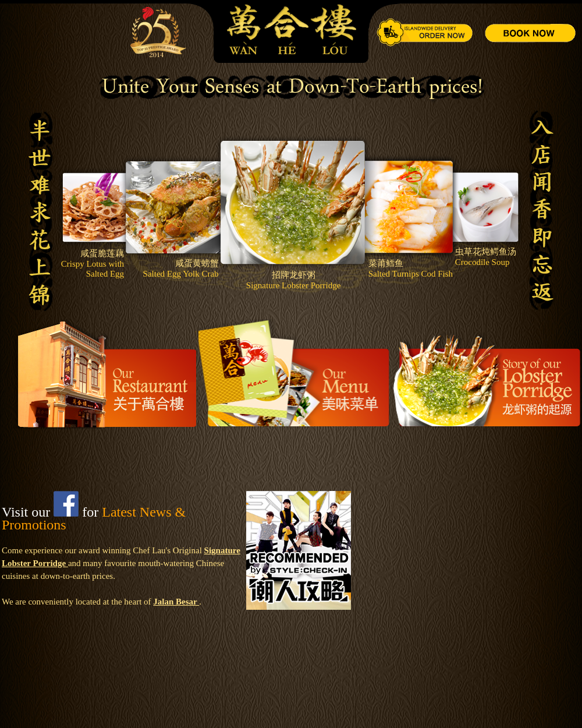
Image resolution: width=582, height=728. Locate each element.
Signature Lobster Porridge (293, 285)
